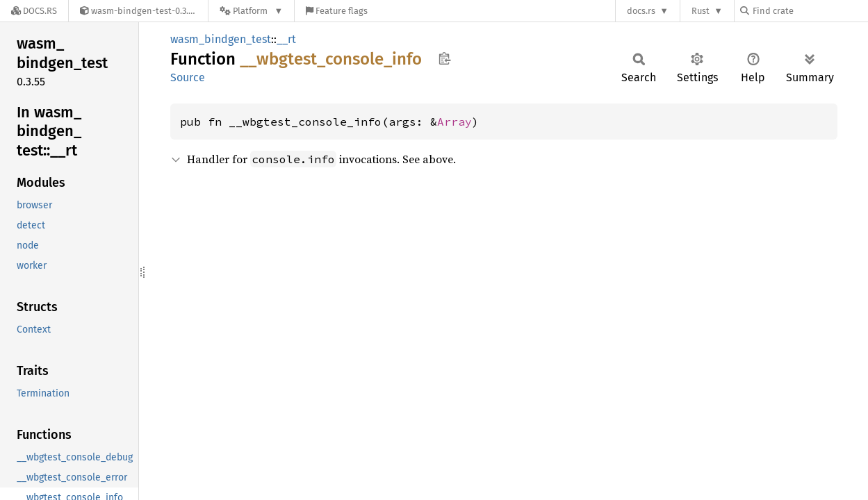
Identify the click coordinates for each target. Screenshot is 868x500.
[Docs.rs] (34, 11)
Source (188, 77)
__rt (286, 39)
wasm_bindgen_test (221, 39)
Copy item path (444, 58)
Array (455, 122)
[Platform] (251, 11)
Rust (701, 11)
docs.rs (641, 11)
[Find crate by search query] (810, 11)
